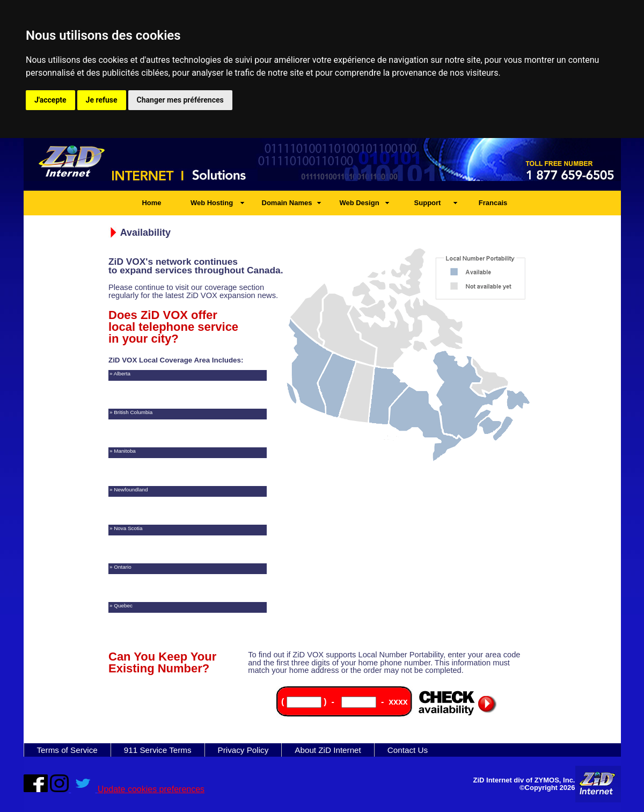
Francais (493, 203)
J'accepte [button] (50, 100)
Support (428, 203)
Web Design (359, 203)
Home (151, 203)
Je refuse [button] (102, 100)
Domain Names (287, 203)
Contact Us (408, 750)
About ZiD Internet (328, 750)
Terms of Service (67, 750)
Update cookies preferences (151, 789)
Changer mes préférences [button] (180, 100)
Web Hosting (212, 203)
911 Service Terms (158, 750)
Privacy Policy (243, 750)
